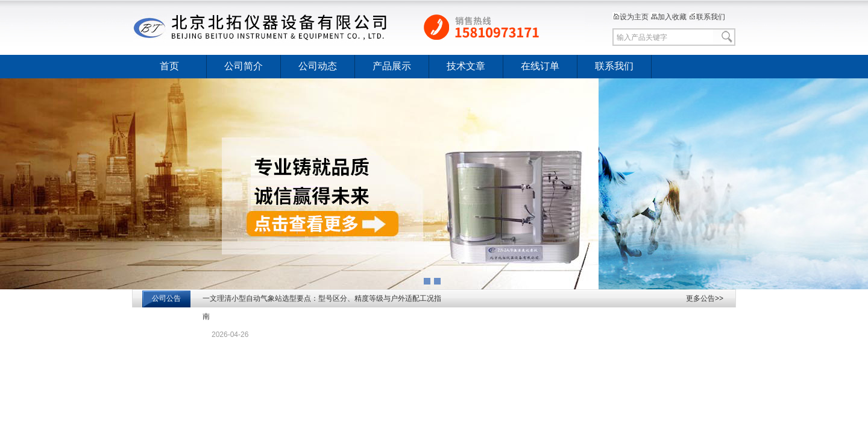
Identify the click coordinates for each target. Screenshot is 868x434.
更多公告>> (705, 298)
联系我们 (707, 17)
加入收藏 (668, 17)
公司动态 (318, 66)
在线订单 (540, 66)
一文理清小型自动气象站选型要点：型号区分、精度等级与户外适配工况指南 (322, 307)
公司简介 (244, 66)
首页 (169, 66)
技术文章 (466, 66)
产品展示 (392, 66)
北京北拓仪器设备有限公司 (359, 27)
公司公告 (166, 298)
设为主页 (631, 17)
